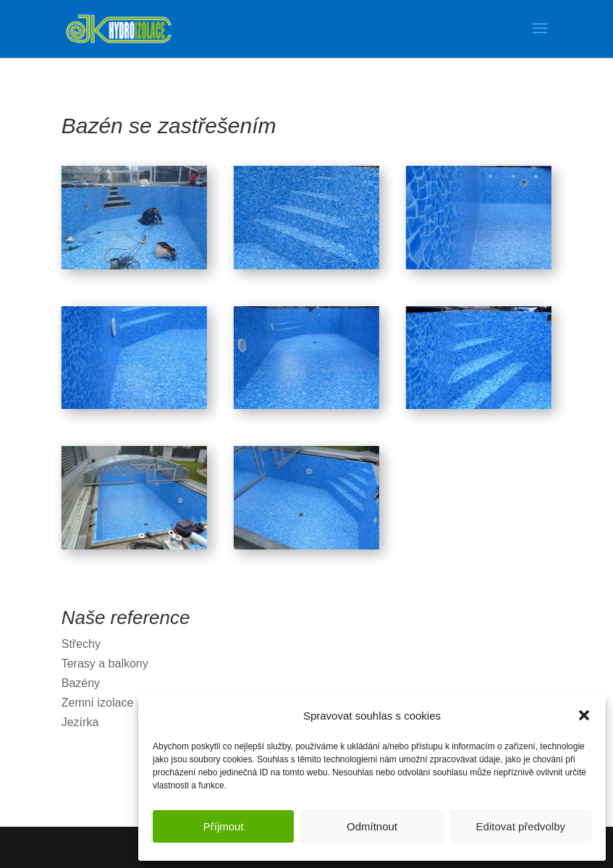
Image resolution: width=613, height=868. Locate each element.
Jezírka (80, 722)
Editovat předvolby (521, 826)
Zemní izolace (98, 703)
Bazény (81, 683)
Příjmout (224, 826)
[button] (584, 715)
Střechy (81, 644)
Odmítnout (372, 826)
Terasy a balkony (105, 663)
